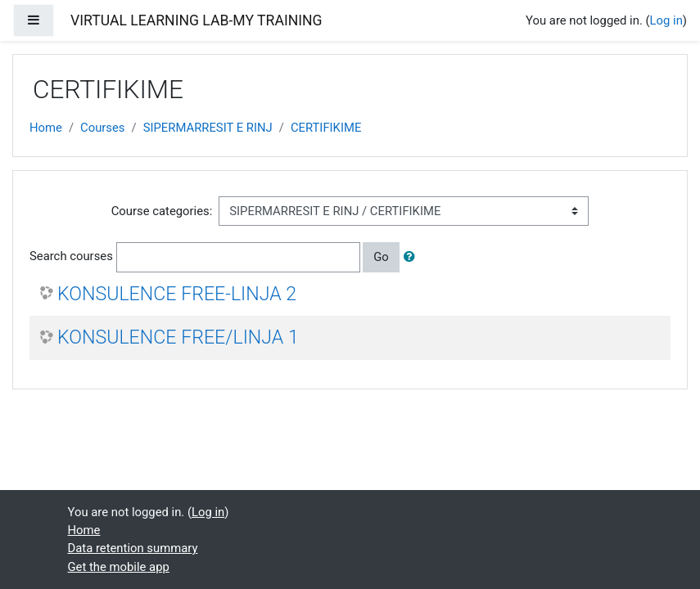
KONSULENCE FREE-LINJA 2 (177, 294)
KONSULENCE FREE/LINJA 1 (178, 337)
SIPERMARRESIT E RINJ (208, 128)
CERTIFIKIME (326, 128)
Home (46, 128)
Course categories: (162, 211)
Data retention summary (133, 548)
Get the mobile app (119, 567)
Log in (666, 20)
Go (381, 257)
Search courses (71, 256)
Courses (102, 128)
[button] (413, 257)
